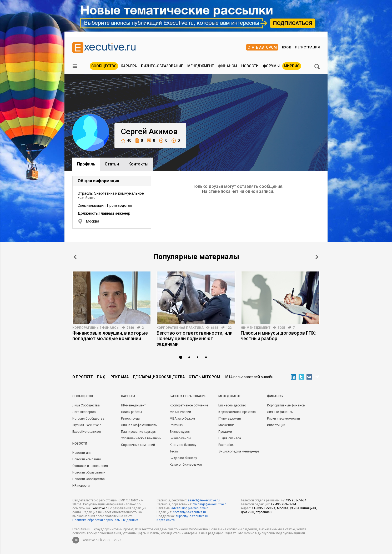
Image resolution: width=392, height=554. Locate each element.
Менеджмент (201, 66)
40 (126, 141)
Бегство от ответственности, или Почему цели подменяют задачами (195, 338)
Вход (287, 47)
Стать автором (262, 47)
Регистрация (307, 47)
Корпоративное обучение (189, 405)
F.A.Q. (102, 377)
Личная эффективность (139, 425)
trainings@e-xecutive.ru (210, 504)
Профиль (86, 164)
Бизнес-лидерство (232, 405)
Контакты (138, 164)
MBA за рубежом (182, 419)
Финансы (228, 66)
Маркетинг (226, 425)
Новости (250, 66)
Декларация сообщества (159, 377)
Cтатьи (112, 164)
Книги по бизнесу (183, 445)
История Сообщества (88, 419)
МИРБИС (292, 66)
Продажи (225, 432)
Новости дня (82, 453)
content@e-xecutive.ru (189, 512)
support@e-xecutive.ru (192, 516)
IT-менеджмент (230, 419)
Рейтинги (177, 425)
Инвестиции (276, 425)
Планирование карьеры (139, 432)
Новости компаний (87, 459)
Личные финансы (280, 412)
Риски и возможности (283, 419)
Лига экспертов (84, 412)
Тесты (174, 451)
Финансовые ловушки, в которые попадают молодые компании (110, 336)
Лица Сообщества (86, 405)
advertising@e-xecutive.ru (190, 508)
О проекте (83, 377)
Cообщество (83, 396)
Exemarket (226, 445)
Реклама (120, 377)
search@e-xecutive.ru (204, 500)
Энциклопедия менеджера (239, 451)
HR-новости (81, 486)
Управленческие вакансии (141, 438)
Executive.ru (100, 508)
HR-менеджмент (256, 328)
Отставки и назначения (90, 466)
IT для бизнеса (230, 438)
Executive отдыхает (87, 432)
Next (317, 257)
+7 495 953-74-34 (294, 500)
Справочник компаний (138, 445)
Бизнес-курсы (180, 432)
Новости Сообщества (89, 479)
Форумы (271, 66)
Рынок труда (130, 419)
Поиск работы (131, 412)
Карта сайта (166, 520)
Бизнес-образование (162, 66)
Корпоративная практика (180, 328)
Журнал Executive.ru (87, 425)
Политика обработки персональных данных (105, 520)
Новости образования (89, 472)
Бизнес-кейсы (180, 438)
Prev (75, 257)
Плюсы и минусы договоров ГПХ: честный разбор (278, 336)
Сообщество (104, 66)
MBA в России (180, 412)
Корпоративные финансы (96, 328)
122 (229, 328)
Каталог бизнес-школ (186, 465)
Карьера (129, 66)
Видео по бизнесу (183, 458)
